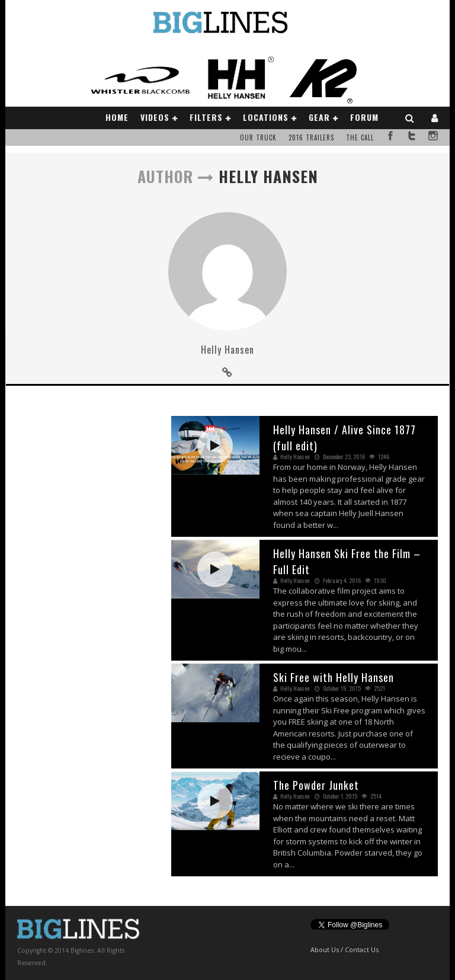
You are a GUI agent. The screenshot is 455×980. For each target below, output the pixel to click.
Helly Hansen (227, 350)
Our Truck (258, 137)
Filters (206, 117)
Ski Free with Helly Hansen (334, 677)
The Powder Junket (316, 785)
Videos (155, 117)
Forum (364, 117)
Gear (319, 117)
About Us (325, 949)
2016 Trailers (311, 137)
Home (117, 117)
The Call (360, 137)
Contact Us (362, 949)
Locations (266, 117)
